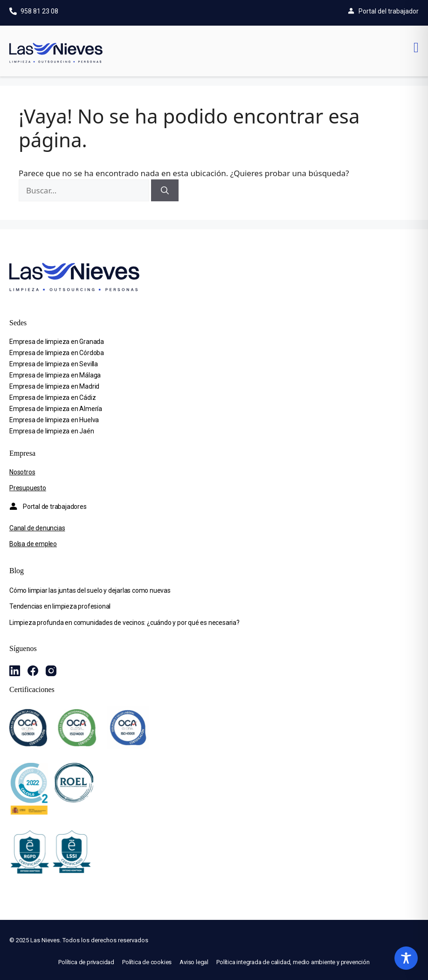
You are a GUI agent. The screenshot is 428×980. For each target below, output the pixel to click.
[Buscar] (165, 191)
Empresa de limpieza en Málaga (55, 375)
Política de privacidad (86, 962)
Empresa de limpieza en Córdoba (57, 353)
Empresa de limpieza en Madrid (54, 386)
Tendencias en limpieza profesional (60, 606)
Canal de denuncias (37, 528)
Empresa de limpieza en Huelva (54, 420)
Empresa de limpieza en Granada (57, 342)
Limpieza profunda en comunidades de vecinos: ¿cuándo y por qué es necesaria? (124, 623)
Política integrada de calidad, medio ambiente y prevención (293, 962)
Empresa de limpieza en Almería (56, 409)
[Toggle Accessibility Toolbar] (406, 958)
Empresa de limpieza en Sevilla (54, 364)
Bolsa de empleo (33, 544)
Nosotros (22, 472)
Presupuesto (28, 488)
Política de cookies (147, 962)
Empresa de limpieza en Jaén (52, 431)
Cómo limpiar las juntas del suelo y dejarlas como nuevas (90, 590)
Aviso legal (194, 962)
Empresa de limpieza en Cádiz (52, 397)
